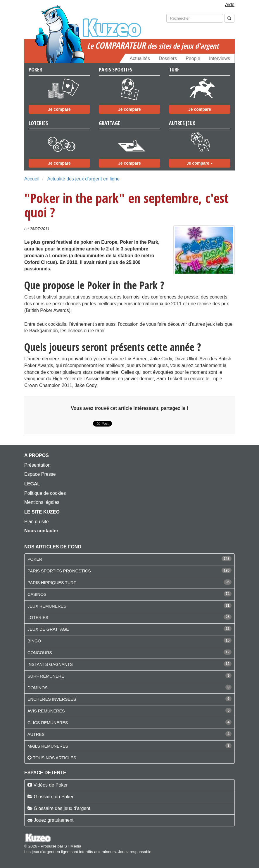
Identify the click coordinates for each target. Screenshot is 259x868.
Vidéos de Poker (50, 785)
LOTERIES (38, 618)
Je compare (59, 109)
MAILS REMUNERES (48, 746)
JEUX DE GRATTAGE (48, 629)
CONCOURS (40, 653)
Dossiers (168, 58)
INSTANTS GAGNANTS (50, 664)
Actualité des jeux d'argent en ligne (83, 179)
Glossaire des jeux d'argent (62, 808)
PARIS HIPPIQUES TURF (52, 583)
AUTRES (36, 734)
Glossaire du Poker (53, 797)
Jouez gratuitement (53, 820)
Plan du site (37, 522)
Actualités (140, 58)
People (193, 58)
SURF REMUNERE (46, 676)
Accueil (32, 179)
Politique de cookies (45, 493)
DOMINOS (38, 688)
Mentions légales (42, 502)
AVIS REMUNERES (46, 711)
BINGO (34, 641)
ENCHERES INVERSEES (52, 699)
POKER (35, 559)
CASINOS (37, 594)
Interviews (220, 58)
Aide (230, 5)
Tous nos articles (54, 758)
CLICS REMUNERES (48, 723)
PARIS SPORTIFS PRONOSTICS (59, 571)
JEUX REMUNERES (47, 606)
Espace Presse (40, 474)
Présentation (37, 465)
